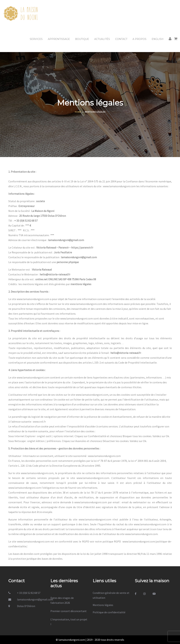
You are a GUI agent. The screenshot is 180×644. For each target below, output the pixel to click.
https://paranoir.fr (82, 247)
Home (78, 112)
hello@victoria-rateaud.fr (55, 274)
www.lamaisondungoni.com (119, 186)
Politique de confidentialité (109, 612)
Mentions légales (103, 605)
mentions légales (81, 284)
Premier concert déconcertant (69, 611)
